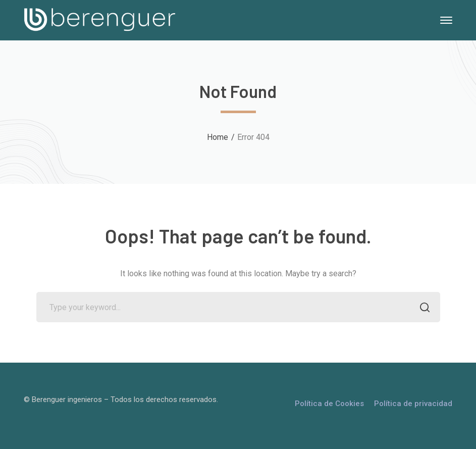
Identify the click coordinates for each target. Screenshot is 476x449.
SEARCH (422, 308)
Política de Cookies (329, 404)
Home (218, 137)
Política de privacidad (413, 404)
